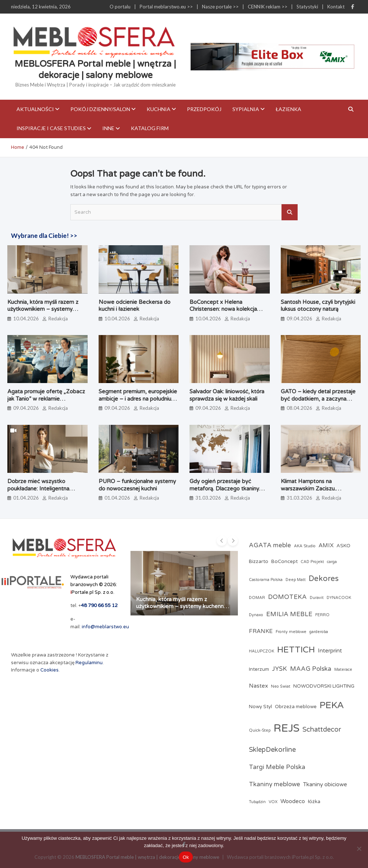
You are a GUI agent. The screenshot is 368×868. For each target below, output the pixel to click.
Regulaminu (89, 663)
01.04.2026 (26, 498)
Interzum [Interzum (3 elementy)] (259, 669)
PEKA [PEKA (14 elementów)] (332, 705)
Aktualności (35, 109)
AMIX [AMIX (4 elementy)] (326, 545)
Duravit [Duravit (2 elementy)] (317, 598)
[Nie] (359, 849)
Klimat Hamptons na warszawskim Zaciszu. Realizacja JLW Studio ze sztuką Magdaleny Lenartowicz (320, 492)
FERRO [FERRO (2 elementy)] (322, 615)
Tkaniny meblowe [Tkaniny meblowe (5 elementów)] (275, 784)
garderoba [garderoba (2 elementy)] (319, 632)
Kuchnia (159, 109)
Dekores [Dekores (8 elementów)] (324, 579)
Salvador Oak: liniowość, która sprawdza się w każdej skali (227, 395)
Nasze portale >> (220, 7)
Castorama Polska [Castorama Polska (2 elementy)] (266, 580)
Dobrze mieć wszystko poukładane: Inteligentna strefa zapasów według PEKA (38, 492)
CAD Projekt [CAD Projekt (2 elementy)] (312, 562)
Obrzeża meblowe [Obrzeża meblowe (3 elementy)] (296, 707)
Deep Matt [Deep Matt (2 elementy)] (296, 580)
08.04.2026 (299, 408)
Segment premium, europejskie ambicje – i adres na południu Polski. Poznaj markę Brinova (138, 399)
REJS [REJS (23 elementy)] (286, 728)
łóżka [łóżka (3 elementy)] (314, 802)
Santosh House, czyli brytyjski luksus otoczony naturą (318, 306)
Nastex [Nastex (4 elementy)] (258, 686)
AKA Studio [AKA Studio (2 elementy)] (305, 546)
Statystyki (307, 7)
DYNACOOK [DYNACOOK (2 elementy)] (339, 598)
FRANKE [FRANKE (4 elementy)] (261, 631)
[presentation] (222, 541)
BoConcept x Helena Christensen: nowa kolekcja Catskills (223, 309)
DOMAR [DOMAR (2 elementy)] (257, 598)
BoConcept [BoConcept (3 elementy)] (284, 562)
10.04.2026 (26, 319)
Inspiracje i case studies (51, 128)
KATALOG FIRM (150, 128)
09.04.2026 (299, 319)
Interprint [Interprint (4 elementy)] (330, 651)
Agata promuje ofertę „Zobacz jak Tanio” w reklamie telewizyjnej (46, 399)
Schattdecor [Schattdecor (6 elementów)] (322, 729)
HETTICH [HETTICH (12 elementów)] (296, 650)
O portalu (120, 7)
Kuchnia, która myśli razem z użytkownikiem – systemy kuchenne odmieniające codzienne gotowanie (43, 313)
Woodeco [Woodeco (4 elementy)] (293, 801)
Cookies (49, 670)
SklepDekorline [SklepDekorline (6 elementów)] (272, 750)
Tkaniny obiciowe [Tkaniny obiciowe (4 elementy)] (325, 784)
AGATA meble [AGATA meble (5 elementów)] (270, 545)
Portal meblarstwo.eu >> (166, 7)
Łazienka (288, 109)
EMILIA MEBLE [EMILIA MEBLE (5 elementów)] (289, 614)
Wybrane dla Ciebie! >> (44, 236)
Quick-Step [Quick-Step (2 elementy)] (260, 730)
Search (290, 212)
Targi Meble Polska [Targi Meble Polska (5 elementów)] (277, 767)
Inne (108, 128)
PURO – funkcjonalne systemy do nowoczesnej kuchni (137, 485)
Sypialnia (246, 109)
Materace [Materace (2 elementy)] (343, 670)
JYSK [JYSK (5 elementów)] (279, 669)
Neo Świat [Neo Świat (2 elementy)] (281, 686)
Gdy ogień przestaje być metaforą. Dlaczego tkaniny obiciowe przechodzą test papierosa (224, 492)
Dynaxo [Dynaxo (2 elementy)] (256, 615)
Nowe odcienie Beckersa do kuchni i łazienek (135, 306)
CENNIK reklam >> (268, 7)
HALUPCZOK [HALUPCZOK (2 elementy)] (262, 651)
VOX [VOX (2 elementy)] (273, 802)
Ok (186, 857)
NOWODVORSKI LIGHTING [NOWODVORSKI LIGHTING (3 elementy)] (324, 686)
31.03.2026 (208, 498)
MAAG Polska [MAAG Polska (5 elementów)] (311, 669)
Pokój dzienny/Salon (100, 109)
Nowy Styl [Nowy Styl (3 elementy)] (260, 707)
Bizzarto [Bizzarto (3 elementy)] (259, 562)
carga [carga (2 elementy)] (332, 562)
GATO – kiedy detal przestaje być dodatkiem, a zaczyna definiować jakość (318, 399)
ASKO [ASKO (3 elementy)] (343, 546)
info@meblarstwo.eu (105, 627)
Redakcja (58, 319)
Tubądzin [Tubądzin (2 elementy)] (257, 802)
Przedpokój (204, 109)
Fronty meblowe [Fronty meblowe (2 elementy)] (291, 632)
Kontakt (336, 7)
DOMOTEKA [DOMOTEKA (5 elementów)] (287, 597)
